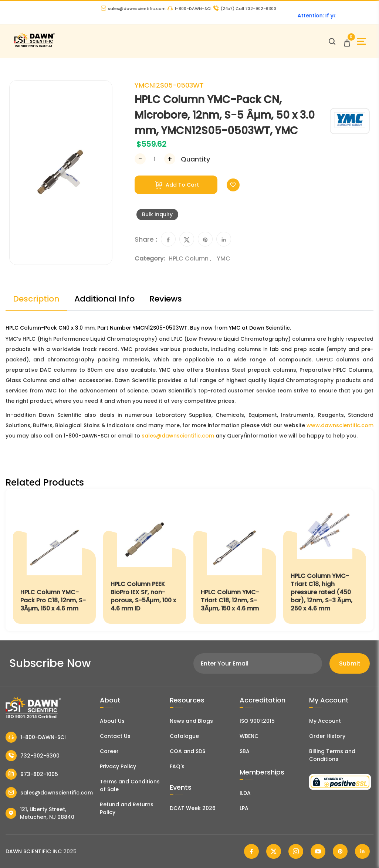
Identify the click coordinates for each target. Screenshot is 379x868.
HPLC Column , (191, 258)
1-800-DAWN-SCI (189, 8)
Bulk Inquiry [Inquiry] (157, 214)
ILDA (245, 793)
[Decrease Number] (140, 159)
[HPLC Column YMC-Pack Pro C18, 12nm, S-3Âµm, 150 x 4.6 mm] (54, 560)
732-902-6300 (33, 756)
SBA (245, 751)
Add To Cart (177, 185)
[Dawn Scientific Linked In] (362, 851)
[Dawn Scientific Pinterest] (340, 851)
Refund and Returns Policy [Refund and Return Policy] (127, 808)
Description (36, 299)
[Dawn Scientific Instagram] (296, 851)
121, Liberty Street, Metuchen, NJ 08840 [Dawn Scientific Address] (40, 813)
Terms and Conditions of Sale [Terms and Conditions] (130, 785)
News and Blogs (191, 721)
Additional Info (104, 299)
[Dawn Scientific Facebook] (251, 851)
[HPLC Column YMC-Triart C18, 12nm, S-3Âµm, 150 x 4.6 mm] (235, 560)
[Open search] (332, 41)
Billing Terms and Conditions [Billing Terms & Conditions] (332, 755)
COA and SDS (187, 751)
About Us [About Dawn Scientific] (112, 721)
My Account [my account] (325, 721)
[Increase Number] (170, 159)
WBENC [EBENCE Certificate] (249, 736)
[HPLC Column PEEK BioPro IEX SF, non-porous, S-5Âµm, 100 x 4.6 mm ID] (145, 560)
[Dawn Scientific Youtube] (318, 851)
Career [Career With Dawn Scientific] (109, 751)
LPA (244, 808)
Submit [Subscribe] (350, 663)
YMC (224, 258)
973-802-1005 (32, 774)
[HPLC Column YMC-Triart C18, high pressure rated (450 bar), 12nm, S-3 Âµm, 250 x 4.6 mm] (325, 560)
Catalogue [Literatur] (184, 736)
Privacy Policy (118, 766)
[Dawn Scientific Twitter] (274, 851)
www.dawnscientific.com (340, 425)
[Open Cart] (347, 41)
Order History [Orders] (327, 736)
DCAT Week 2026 (193, 808)
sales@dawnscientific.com (133, 8)
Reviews (166, 299)
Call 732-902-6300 (245, 8)
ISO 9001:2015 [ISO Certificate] (257, 721)
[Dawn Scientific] (34, 46)
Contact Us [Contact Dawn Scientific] (115, 736)
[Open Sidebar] (361, 41)
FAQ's (177, 766)
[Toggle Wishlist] (233, 185)
